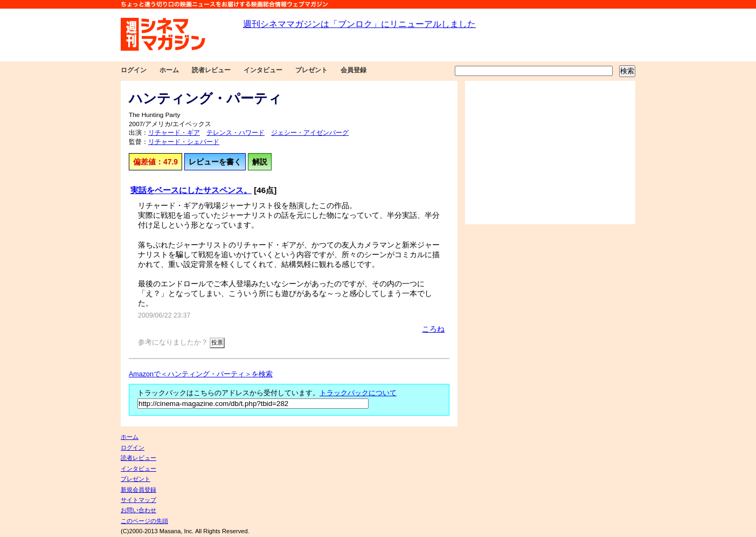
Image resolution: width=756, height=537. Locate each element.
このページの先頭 (144, 521)
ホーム (169, 70)
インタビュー (263, 70)
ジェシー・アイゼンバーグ (310, 133)
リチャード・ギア (174, 133)
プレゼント (311, 70)
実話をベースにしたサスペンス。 (191, 190)
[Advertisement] (550, 153)
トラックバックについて (358, 393)
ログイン (134, 70)
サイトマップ (138, 500)
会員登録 (353, 70)
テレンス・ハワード (235, 133)
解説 (260, 162)
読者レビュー (211, 70)
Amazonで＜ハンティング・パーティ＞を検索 (201, 374)
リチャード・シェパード (184, 142)
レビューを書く (215, 162)
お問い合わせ (138, 510)
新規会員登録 (138, 490)
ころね (433, 329)
